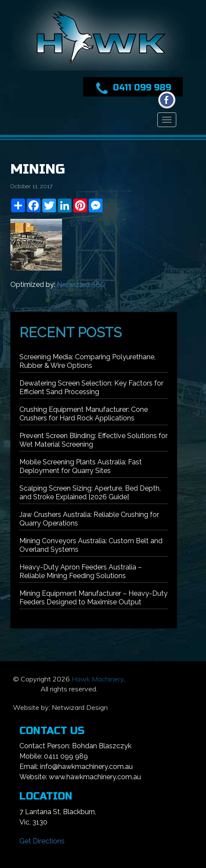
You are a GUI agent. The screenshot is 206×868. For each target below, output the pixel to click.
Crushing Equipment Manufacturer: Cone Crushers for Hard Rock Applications (84, 414)
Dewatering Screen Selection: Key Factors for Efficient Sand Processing (91, 387)
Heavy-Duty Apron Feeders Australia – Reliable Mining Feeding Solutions (81, 571)
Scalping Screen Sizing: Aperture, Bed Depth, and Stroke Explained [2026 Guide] (90, 493)
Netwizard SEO (81, 285)
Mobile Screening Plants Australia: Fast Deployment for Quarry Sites (81, 466)
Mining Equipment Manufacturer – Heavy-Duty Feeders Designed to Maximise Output (94, 598)
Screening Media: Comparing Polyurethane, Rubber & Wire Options (87, 361)
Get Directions (42, 841)
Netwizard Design (80, 707)
